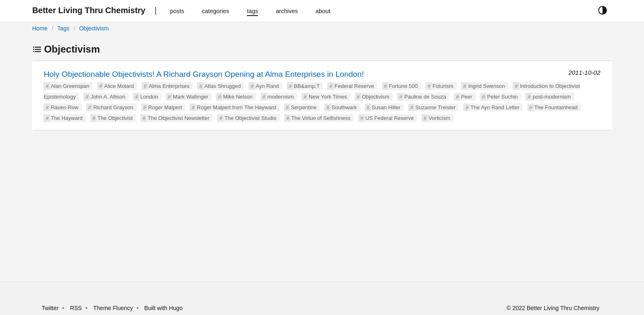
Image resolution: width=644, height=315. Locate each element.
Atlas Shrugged (222, 86)
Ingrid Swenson (487, 86)
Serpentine (304, 107)
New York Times (328, 97)
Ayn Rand (267, 86)
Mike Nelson (238, 97)
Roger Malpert (165, 107)
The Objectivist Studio (250, 118)
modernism (281, 97)
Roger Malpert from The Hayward (236, 107)
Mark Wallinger (191, 97)
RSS (76, 308)
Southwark (344, 107)
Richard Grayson (113, 107)
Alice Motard (119, 86)
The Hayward (67, 118)
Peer (466, 97)
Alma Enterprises (169, 86)
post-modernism (552, 97)
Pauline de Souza (425, 97)
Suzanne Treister (435, 107)
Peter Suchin (502, 97)
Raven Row (65, 107)
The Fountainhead (556, 107)
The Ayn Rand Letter (495, 107)
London (149, 97)
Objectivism (94, 28)
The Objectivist (115, 118)
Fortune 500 (403, 86)
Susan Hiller (386, 107)
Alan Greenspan (70, 86)
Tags (63, 28)
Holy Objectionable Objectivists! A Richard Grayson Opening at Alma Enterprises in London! (204, 74)
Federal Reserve (354, 86)
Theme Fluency (114, 308)
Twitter (50, 308)
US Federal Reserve (390, 118)
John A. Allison (108, 97)
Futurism (443, 86)
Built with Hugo (163, 308)
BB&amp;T (307, 86)
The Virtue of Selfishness (321, 118)
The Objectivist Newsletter (178, 118)
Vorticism (440, 118)
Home (40, 28)
